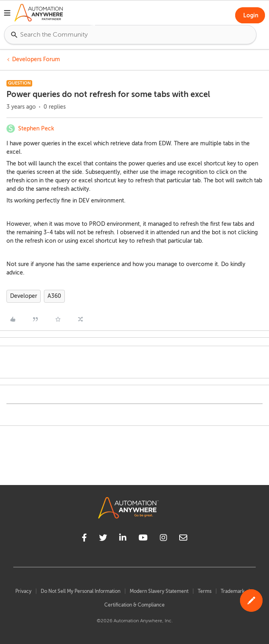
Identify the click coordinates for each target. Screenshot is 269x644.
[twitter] (103, 539)
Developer (24, 296)
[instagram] (163, 539)
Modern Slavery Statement (159, 591)
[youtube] (143, 539)
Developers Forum (36, 59)
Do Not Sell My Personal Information (81, 591)
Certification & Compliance (134, 605)
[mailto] (183, 539)
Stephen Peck (36, 129)
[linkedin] (123, 539)
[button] (7, 14)
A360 (54, 296)
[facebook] (84, 539)
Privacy (23, 591)
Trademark (233, 591)
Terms (205, 591)
